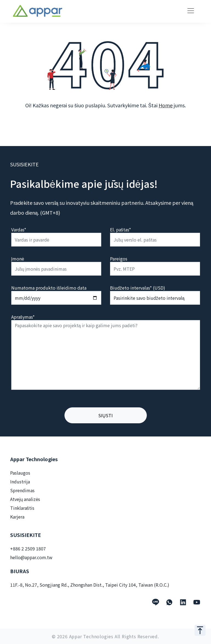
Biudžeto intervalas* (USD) (138, 288)
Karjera (17, 517)
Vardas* (19, 229)
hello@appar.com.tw (31, 557)
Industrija (20, 481)
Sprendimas (22, 490)
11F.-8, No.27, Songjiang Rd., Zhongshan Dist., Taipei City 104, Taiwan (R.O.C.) (90, 585)
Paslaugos (20, 473)
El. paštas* (120, 229)
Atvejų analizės (25, 499)
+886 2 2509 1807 (28, 548)
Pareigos (119, 259)
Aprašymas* (23, 317)
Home (166, 105)
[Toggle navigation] (191, 11)
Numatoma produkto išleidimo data (49, 288)
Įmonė (18, 259)
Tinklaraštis (22, 508)
